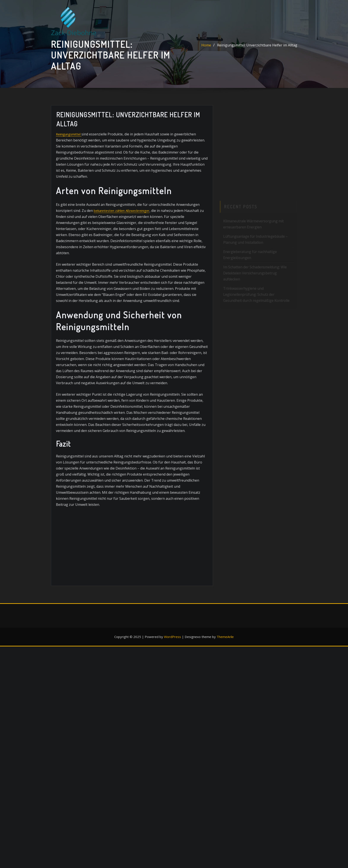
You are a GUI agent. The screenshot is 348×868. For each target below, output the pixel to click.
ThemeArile (225, 637)
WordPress (172, 637)
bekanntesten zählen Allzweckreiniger (120, 210)
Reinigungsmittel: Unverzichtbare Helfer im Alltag (257, 45)
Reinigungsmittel (68, 134)
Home (206, 45)
